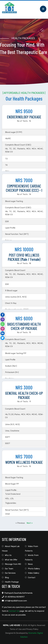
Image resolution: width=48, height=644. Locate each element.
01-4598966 (10, 597)
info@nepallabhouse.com (16, 601)
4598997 (21, 597)
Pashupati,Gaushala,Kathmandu (18, 593)
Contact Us (14, 611)
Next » (30, 523)
